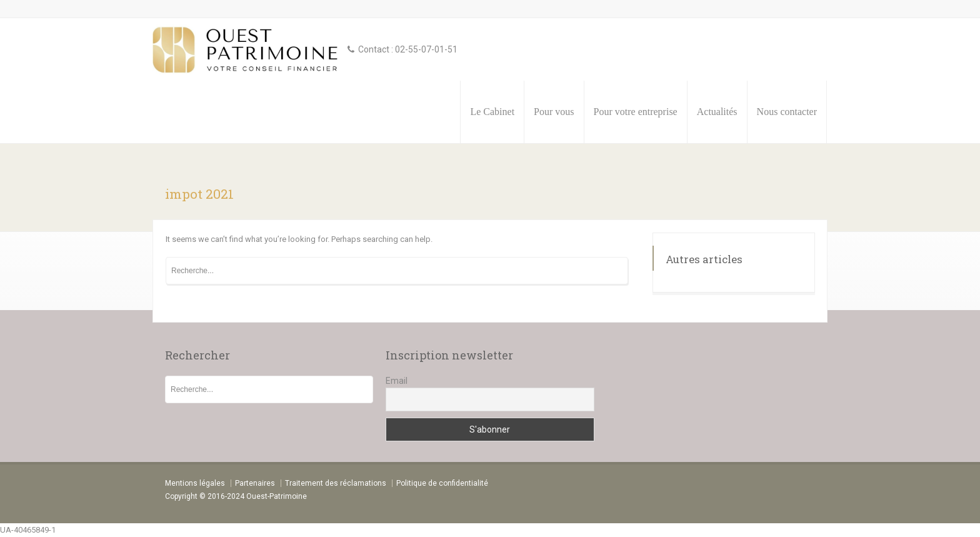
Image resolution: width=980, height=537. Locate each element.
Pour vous (554, 112)
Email (397, 381)
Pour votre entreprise (636, 112)
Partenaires (255, 483)
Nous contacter (787, 112)
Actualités (717, 112)
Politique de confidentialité (442, 483)
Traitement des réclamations (336, 483)
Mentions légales (195, 483)
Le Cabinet (492, 112)
